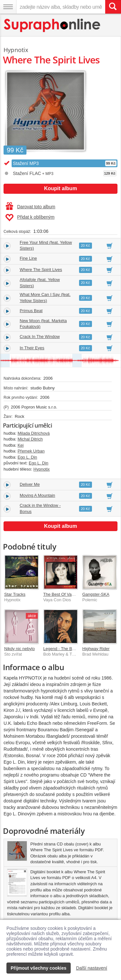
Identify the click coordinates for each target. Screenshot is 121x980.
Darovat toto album (30, 207)
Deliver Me (30, 484)
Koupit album (60, 188)
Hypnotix (16, 50)
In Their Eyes (32, 348)
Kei (20, 445)
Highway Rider (96, 649)
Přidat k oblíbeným (30, 218)
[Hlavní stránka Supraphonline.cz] (52, 25)
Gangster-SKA (96, 594)
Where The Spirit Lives (41, 270)
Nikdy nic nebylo (20, 649)
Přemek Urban (31, 451)
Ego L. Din (27, 457)
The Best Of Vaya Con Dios (69, 594)
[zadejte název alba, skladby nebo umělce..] (61, 7)
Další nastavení (92, 968)
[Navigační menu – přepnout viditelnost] (8, 7)
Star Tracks (15, 594)
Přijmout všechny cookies (39, 968)
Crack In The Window (40, 337)
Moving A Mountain (37, 495)
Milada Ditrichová (34, 433)
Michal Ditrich (30, 439)
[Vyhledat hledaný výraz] (113, 7)
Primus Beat (31, 311)
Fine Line (28, 258)
